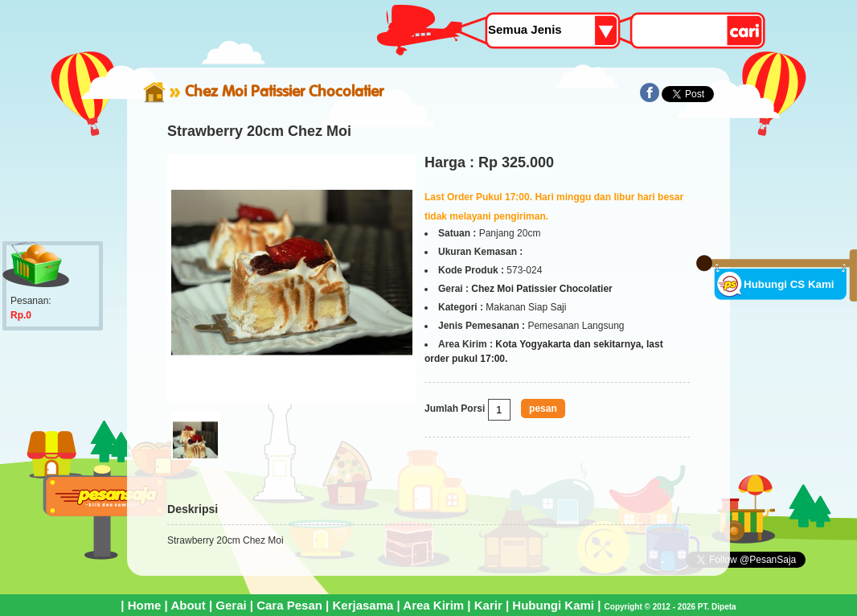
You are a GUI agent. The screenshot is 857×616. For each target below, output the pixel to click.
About (188, 605)
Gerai (231, 605)
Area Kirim (433, 605)
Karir (488, 605)
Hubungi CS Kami (789, 284)
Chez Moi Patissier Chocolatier (284, 91)
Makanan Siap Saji (526, 307)
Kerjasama (363, 605)
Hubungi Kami (553, 605)
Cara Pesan (289, 605)
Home (145, 605)
